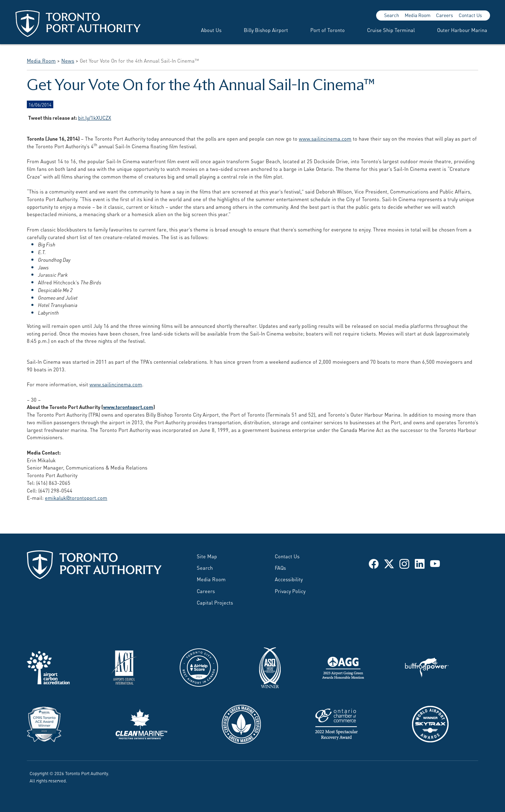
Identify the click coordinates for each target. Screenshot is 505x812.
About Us (211, 30)
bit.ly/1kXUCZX (95, 117)
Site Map (207, 556)
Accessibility (289, 579)
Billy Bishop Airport (266, 30)
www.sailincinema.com (325, 138)
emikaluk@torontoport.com (76, 498)
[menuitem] (203, 30)
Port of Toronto (328, 30)
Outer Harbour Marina (462, 30)
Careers (445, 15)
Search (392, 15)
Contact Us (470, 15)
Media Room (418, 15)
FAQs (280, 567)
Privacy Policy (290, 591)
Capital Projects (215, 602)
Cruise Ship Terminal (391, 30)
